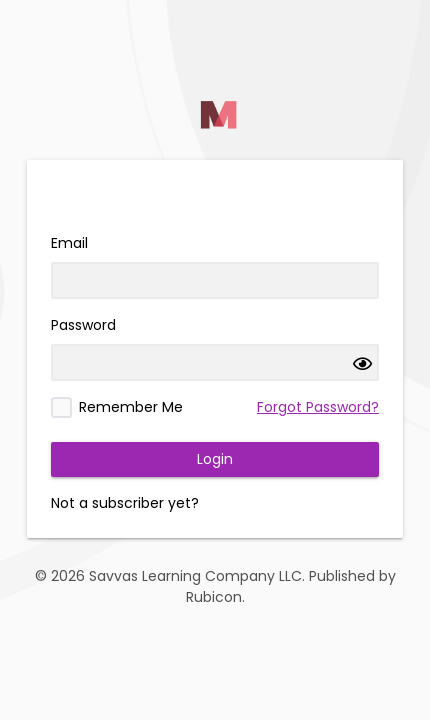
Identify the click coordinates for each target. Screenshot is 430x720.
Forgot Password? (318, 407)
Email (69, 243)
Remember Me (131, 407)
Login (215, 459)
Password (83, 325)
